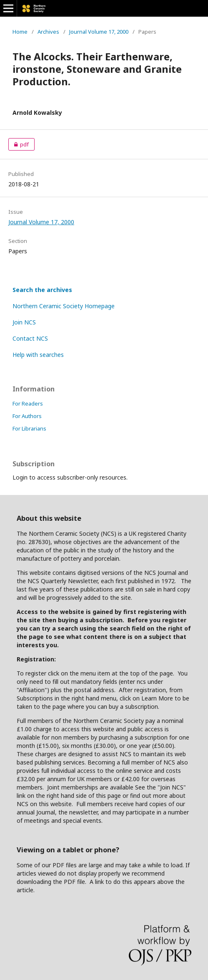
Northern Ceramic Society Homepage (64, 306)
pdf (19, 144)
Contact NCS (30, 338)
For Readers (28, 403)
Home (20, 32)
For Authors (27, 416)
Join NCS (24, 322)
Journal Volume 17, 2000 (99, 32)
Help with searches (38, 355)
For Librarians (29, 428)
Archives (48, 32)
